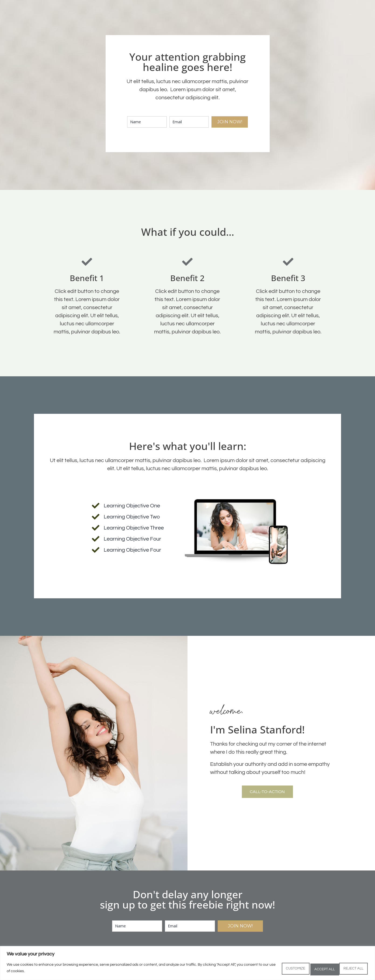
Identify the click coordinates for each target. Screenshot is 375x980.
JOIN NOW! (230, 122)
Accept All (350, 969)
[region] (188, 964)
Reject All (310, 969)
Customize (271, 969)
